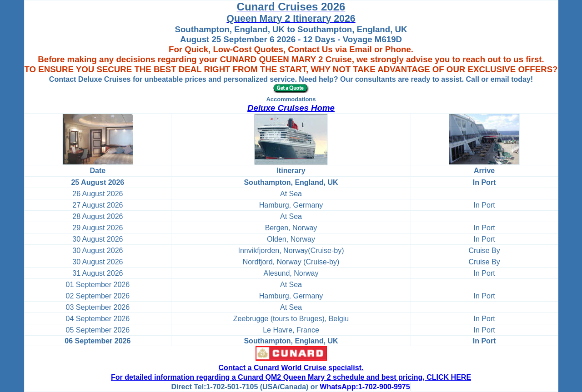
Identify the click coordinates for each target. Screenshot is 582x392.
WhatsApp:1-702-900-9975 (365, 387)
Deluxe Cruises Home (291, 108)
